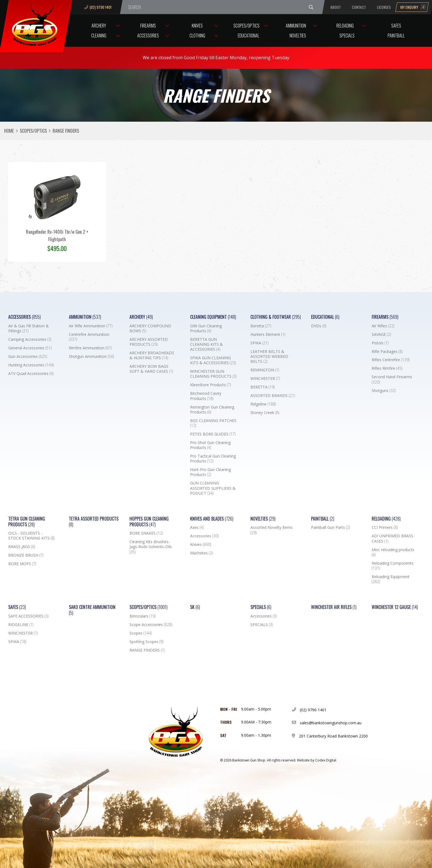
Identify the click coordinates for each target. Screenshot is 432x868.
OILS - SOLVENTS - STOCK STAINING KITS (31, 536)
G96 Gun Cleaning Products (206, 328)
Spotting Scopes (146, 642)
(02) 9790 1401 (98, 7)
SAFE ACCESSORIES (28, 616)
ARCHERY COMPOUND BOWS (150, 328)
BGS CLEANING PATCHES (213, 423)
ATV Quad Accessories (31, 374)
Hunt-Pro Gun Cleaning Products (210, 472)
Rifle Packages (387, 352)
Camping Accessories (30, 339)
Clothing (197, 36)
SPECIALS (262, 625)
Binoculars (142, 616)
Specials (347, 36)
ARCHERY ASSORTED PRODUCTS (149, 342)
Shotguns (384, 391)
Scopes (141, 633)
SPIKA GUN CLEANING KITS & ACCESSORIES (213, 360)
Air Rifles (383, 326)
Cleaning (99, 36)
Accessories (148, 36)
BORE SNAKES (146, 533)
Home (9, 131)
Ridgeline (263, 404)
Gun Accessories (28, 357)
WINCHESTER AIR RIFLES (334, 607)
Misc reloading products (393, 552)
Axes (197, 527)
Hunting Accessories (31, 365)
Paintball (396, 36)
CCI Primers (385, 527)
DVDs (319, 326)
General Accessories (30, 348)
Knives (197, 26)
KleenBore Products (210, 385)
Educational (249, 36)
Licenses (384, 7)
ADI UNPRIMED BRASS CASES (392, 538)
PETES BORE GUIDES (213, 434)
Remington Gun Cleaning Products (212, 410)
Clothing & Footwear (276, 317)
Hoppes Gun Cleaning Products (149, 522)
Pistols (380, 343)
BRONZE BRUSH (26, 555)
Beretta (261, 326)
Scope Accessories (151, 625)
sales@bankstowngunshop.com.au (327, 723)
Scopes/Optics (246, 26)
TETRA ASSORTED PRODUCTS (94, 522)
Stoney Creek (265, 413)
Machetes (201, 553)
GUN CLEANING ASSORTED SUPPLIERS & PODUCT (213, 488)
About (336, 7)
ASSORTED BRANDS (273, 396)
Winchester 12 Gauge (395, 607)
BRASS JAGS (22, 547)
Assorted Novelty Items (272, 530)
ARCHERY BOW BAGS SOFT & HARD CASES (151, 369)
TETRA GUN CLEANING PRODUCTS (27, 522)
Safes (396, 26)
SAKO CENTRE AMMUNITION (92, 610)
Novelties (298, 36)
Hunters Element (268, 334)
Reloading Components (393, 566)
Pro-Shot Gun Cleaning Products (210, 445)
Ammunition (296, 26)
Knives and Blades (212, 519)
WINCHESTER (265, 379)
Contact (359, 7)
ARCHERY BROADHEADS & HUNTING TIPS (152, 355)
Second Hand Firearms (392, 379)
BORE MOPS (22, 564)
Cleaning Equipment (213, 317)
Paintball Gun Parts (330, 527)
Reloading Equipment (391, 579)
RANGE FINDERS (147, 650)
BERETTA (263, 387)
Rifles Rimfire (387, 368)
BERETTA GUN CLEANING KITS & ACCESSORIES (206, 344)
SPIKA (259, 343)
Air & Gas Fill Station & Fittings (29, 328)
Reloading (345, 26)
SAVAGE (381, 334)
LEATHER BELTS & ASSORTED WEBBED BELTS (269, 357)
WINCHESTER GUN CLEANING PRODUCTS (213, 374)
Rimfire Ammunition (90, 348)
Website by (317, 760)
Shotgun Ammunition (91, 357)
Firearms (148, 26)
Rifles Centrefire (391, 360)
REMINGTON (265, 370)
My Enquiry (414, 7)
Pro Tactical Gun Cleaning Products (213, 459)
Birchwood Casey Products (206, 396)
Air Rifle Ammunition (91, 326)
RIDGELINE (21, 625)
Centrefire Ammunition (89, 337)
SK (195, 607)
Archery (99, 26)
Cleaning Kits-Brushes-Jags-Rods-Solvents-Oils (151, 547)
